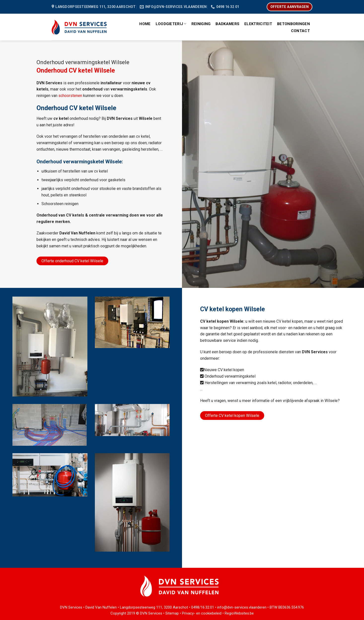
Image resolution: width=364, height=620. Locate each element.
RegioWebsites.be (239, 613)
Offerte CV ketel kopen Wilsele (232, 416)
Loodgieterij (171, 24)
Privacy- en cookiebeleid (202, 613)
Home (145, 24)
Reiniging (201, 24)
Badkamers (227, 24)
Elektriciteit (258, 24)
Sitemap (172, 613)
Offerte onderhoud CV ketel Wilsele (72, 261)
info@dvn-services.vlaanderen (242, 607)
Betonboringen (293, 24)
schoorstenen (70, 96)
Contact (300, 31)
